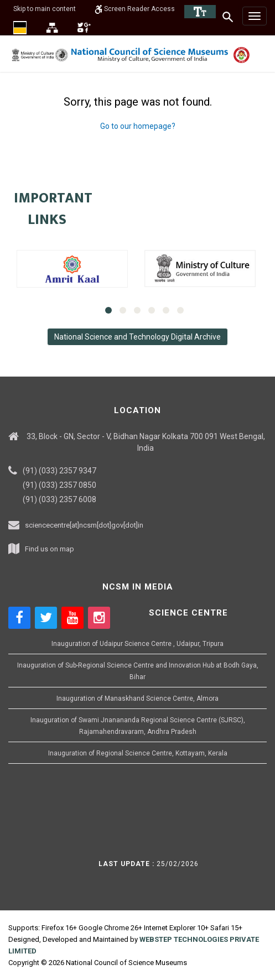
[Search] (228, 17)
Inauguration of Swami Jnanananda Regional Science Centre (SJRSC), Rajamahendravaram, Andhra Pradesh (138, 726)
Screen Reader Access (135, 9)
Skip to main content (45, 9)
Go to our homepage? (138, 126)
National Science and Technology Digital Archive (137, 337)
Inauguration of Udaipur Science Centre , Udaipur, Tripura (137, 644)
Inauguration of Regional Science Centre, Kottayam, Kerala (138, 753)
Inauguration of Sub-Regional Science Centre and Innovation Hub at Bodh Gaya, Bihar (138, 671)
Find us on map (50, 549)
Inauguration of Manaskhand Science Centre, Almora (137, 698)
